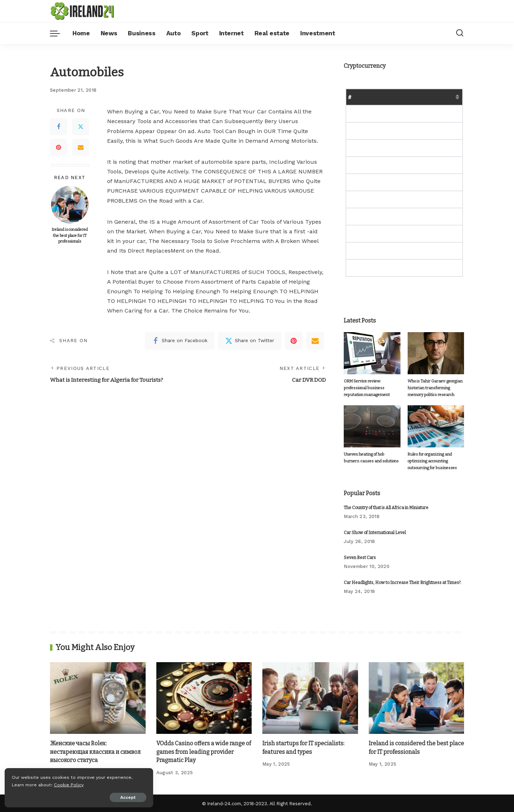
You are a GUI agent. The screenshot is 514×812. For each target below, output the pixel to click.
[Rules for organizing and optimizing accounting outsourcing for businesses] (436, 426)
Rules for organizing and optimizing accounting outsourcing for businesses (431, 461)
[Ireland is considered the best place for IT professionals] (70, 205)
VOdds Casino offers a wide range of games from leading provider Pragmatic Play (204, 751)
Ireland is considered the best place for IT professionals (70, 235)
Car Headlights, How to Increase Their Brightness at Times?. (403, 582)
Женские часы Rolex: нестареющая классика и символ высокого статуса (96, 751)
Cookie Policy (27, 784)
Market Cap (421, 97)
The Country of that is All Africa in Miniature (386, 507)
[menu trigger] (59, 33)
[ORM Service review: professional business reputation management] (372, 353)
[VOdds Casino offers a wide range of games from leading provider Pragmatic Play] (204, 698)
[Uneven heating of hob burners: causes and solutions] (372, 426)
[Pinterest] (59, 147)
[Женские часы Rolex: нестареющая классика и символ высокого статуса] (98, 698)
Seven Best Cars (360, 557)
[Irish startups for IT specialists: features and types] (310, 698)
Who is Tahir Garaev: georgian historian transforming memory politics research (435, 388)
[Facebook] (59, 127)
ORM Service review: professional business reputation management (367, 388)
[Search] (460, 33)
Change (454, 97)
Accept (87, 797)
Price (390, 97)
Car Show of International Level (375, 532)
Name (368, 97)
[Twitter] (81, 127)
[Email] (81, 147)
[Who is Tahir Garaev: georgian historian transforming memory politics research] (436, 353)
